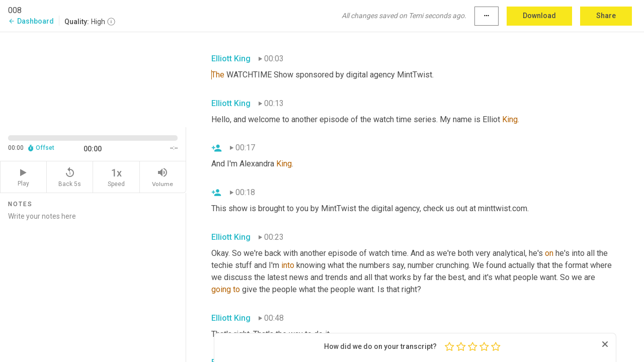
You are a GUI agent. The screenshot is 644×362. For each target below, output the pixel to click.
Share (606, 16)
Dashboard (31, 21)
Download (539, 16)
